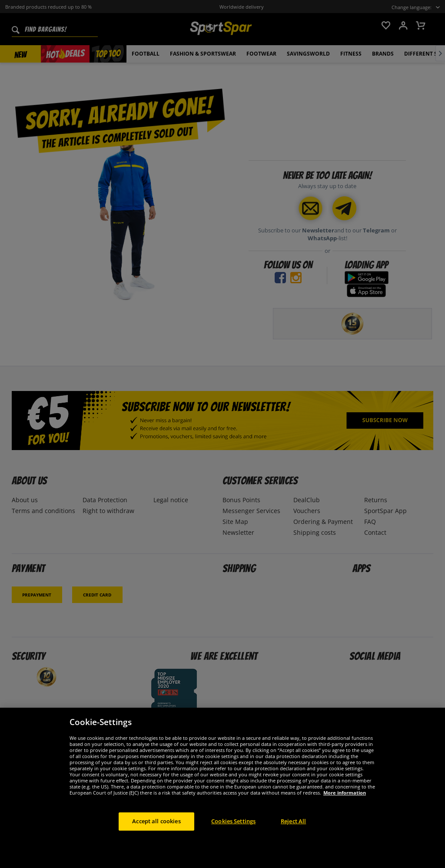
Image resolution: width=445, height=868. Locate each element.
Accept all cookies (156, 821)
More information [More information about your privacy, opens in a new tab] (345, 793)
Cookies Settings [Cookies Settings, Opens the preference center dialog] (233, 821)
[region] (222, 788)
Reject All (293, 821)
